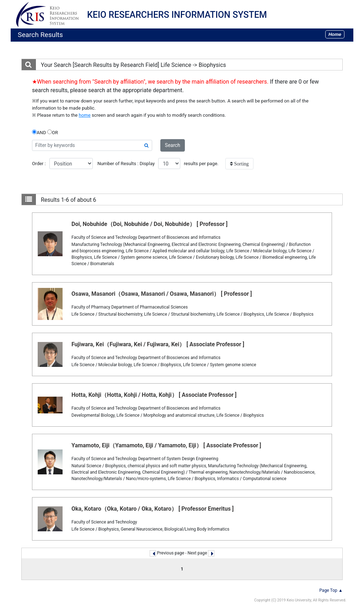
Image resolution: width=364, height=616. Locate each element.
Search (173, 145)
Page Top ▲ (331, 590)
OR (53, 132)
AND (39, 132)
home (85, 115)
